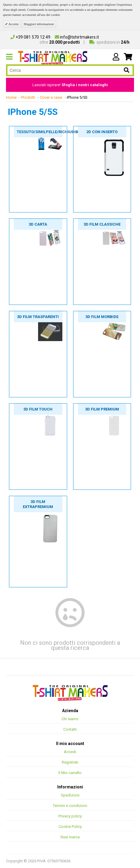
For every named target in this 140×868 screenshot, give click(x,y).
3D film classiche (102, 224)
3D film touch (38, 409)
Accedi (70, 752)
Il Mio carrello (70, 773)
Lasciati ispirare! (70, 85)
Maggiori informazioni (39, 24)
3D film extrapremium (38, 504)
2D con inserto (102, 132)
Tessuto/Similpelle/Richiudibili (40, 132)
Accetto (13, 24)
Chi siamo (70, 719)
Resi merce (70, 837)
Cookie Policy (70, 827)
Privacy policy (70, 816)
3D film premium (102, 409)
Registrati (70, 762)
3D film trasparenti (38, 317)
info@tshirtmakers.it (77, 37)
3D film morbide (102, 317)
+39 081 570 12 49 (30, 37)
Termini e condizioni (70, 806)
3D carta (38, 224)
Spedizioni (70, 795)
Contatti (70, 729)
